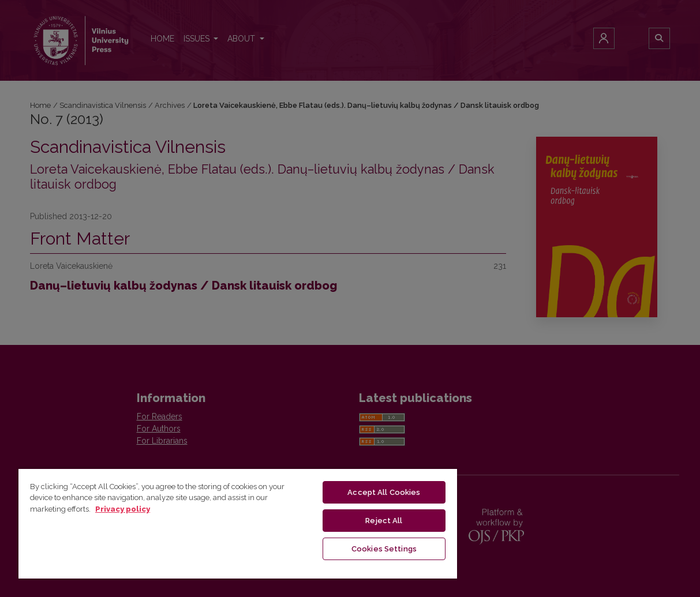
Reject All (384, 521)
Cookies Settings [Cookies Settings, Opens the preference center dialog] (384, 549)
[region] (238, 523)
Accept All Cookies (384, 492)
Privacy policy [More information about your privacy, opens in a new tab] (123, 509)
